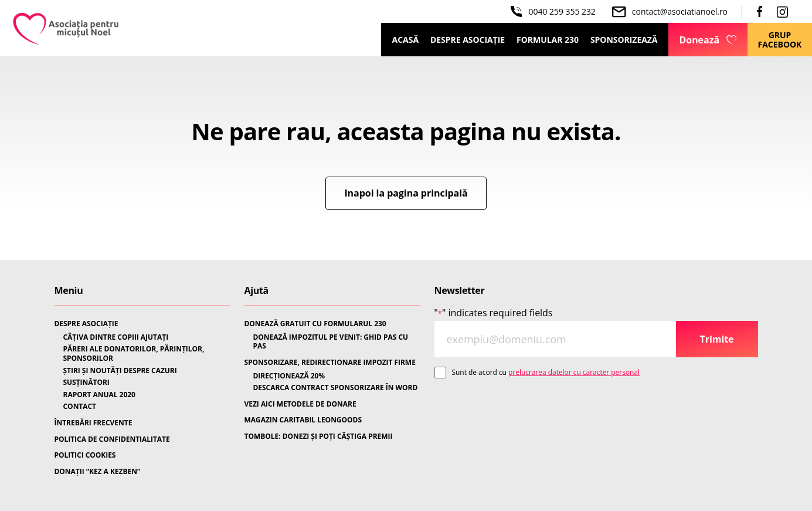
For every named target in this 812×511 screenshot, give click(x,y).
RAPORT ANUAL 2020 (99, 395)
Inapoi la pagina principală (406, 193)
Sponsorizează (624, 40)
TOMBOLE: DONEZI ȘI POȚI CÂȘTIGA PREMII (319, 436)
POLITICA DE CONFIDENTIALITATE (112, 439)
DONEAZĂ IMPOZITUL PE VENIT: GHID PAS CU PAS (331, 342)
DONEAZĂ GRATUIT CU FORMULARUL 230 (315, 324)
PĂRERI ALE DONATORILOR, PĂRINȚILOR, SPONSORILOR (134, 353)
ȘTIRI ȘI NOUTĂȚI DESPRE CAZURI (120, 371)
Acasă (405, 40)
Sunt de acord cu (546, 372)
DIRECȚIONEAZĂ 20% (289, 376)
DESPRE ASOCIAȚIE (86, 324)
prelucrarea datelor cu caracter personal (574, 372)
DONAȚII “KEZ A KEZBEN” (98, 472)
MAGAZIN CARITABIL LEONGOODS (303, 420)
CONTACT (80, 407)
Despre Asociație (468, 40)
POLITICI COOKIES (85, 455)
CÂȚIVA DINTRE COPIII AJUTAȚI (116, 337)
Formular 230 (548, 40)
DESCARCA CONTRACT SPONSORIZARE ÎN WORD (336, 388)
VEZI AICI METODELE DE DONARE (300, 404)
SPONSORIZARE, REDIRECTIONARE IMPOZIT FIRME (330, 363)
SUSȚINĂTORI (86, 383)
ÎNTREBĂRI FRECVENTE (94, 423)
